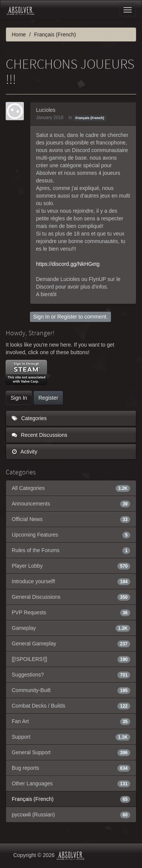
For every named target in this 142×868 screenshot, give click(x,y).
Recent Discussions (40, 435)
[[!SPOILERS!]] (71, 659)
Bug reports (71, 768)
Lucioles (46, 110)
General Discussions (71, 597)
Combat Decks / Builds (71, 706)
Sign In (41, 317)
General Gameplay (71, 644)
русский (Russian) (71, 815)
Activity (24, 452)
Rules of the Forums (71, 550)
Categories (29, 418)
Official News (71, 519)
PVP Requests (71, 612)
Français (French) (90, 118)
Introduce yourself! (71, 581)
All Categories (71, 488)
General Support (71, 752)
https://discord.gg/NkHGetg (68, 264)
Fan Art (71, 721)
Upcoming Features (71, 535)
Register (67, 317)
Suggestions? (71, 675)
